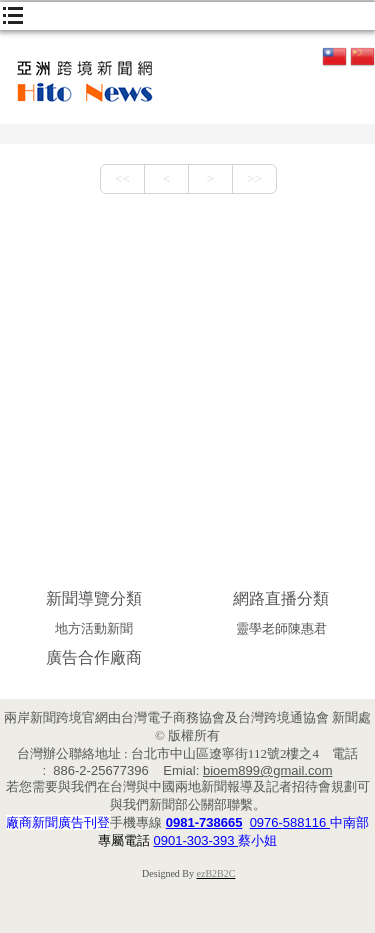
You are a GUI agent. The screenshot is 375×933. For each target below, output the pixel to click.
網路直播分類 (281, 598)
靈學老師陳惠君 (281, 628)
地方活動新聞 (94, 628)
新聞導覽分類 (94, 598)
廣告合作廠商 (94, 657)
